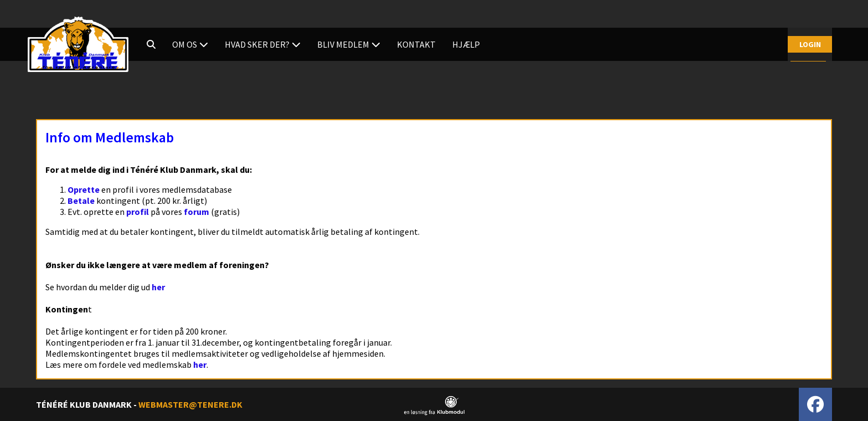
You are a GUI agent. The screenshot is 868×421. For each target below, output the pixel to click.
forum (197, 212)
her (158, 287)
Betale (81, 201)
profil (138, 212)
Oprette (84, 189)
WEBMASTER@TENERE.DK (190, 404)
